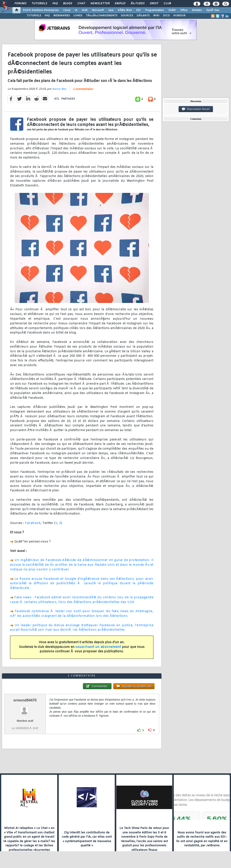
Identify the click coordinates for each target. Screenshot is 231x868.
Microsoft (98, 10)
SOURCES (127, 16)
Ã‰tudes (138, 4)
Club (167, 4)
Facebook (33, 523)
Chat (81, 4)
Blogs (68, 4)
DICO (166, 16)
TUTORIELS (34, 16)
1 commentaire (83, 89)
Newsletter (100, 4)
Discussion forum (196, 109)
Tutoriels (39, 4)
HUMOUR (179, 16)
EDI (138, 10)
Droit (154, 4)
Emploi (120, 4)
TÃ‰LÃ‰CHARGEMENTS (102, 16)
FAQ (55, 4)
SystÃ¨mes (213, 10)
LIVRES (78, 16)
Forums (20, 4)
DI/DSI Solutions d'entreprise (41, 10)
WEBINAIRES (62, 16)
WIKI (156, 16)
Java (111, 10)
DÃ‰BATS (143, 16)
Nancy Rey (59, 89)
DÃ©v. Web (125, 10)
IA (76, 10)
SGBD (172, 10)
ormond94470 (25, 700)
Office (184, 10)
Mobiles (197, 10)
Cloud (67, 10)
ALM (85, 10)
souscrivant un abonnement (98, 647)
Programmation (155, 10)
